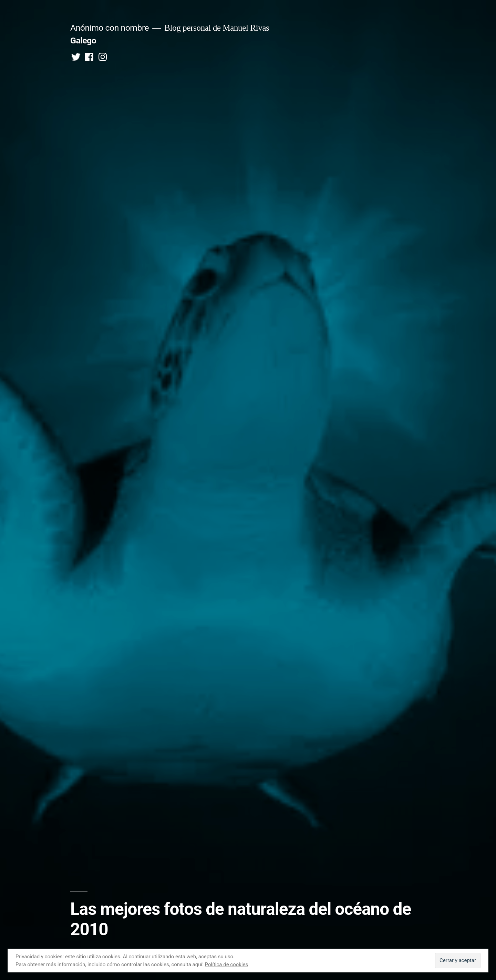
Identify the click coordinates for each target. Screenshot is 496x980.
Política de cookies (227, 964)
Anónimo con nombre (110, 28)
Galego (83, 40)
